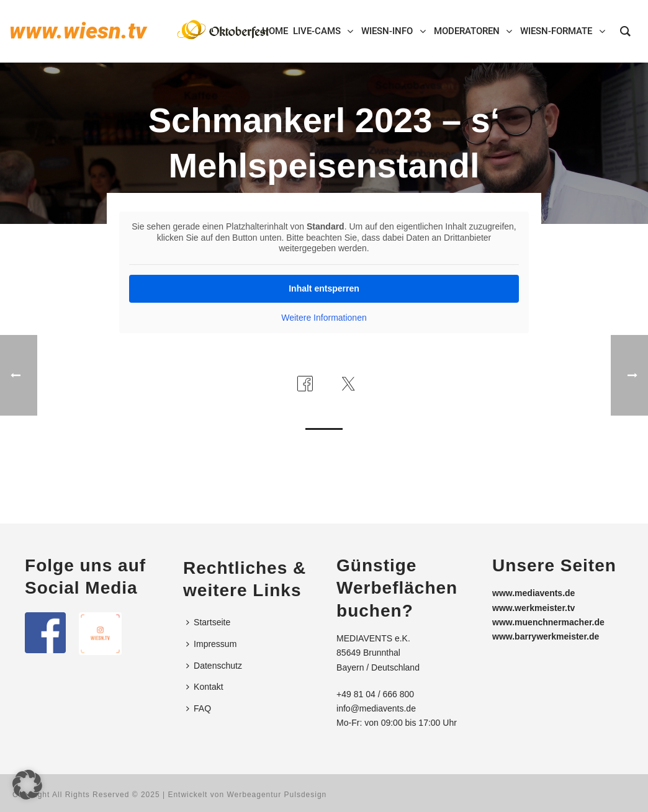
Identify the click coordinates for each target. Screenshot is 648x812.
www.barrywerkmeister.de (546, 636)
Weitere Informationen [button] (324, 318)
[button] (27, 785)
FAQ (199, 708)
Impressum (211, 644)
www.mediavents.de (533, 593)
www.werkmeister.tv (533, 608)
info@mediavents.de (376, 708)
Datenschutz (214, 666)
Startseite (208, 622)
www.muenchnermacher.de (548, 622)
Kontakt (205, 687)
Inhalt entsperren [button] (324, 288)
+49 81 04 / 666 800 (375, 694)
